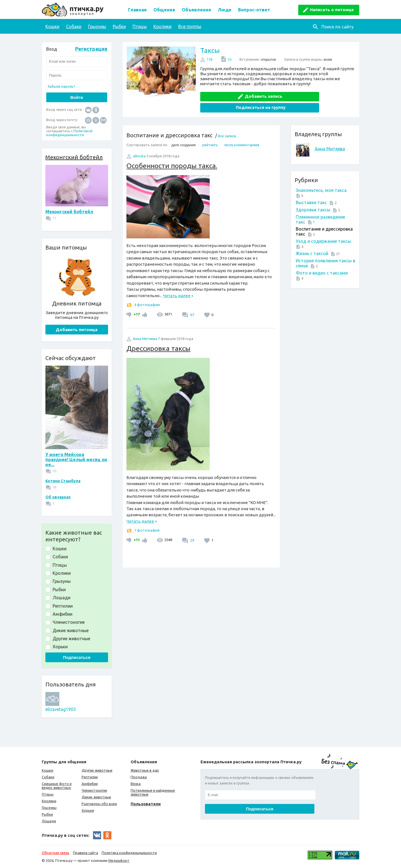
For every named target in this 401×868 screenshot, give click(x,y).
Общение (164, 10)
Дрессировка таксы (158, 336)
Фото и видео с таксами (322, 260)
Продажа (139, 777)
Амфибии (90, 784)
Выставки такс (311, 190)
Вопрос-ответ (254, 10)
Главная (137, 10)
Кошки (52, 26)
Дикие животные (96, 797)
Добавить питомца (77, 330)
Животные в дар (145, 770)
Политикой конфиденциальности (69, 133)
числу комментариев (242, 132)
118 (210, 59)
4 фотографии (147, 292)
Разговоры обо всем (99, 804)
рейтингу (210, 132)
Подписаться (77, 657)
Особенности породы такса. (172, 153)
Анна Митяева (330, 136)
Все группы (190, 26)
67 (192, 302)
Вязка (136, 784)
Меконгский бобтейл (74, 157)
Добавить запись (241, 95)
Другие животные (97, 770)
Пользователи (146, 804)
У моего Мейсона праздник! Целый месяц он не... (76, 459)
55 (230, 59)
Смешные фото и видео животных (57, 786)
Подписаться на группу (317, 95)
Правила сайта (85, 853)
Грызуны (97, 26)
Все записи (227, 123)
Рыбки (119, 26)
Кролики (162, 26)
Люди (225, 10)
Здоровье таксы (313, 197)
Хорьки (88, 810)
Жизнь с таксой (312, 241)
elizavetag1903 (61, 709)
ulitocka (139, 143)
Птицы (140, 26)
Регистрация (91, 49)
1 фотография (147, 518)
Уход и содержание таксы (323, 229)
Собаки (74, 26)
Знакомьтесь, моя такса (321, 178)
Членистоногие (94, 790)
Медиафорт (119, 860)
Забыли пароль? (61, 86)
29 (192, 528)
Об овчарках (58, 497)
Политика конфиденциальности (129, 853)
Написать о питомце (332, 10)
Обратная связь (56, 853)
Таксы (210, 50)
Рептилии (90, 777)
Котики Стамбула (63, 481)
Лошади (49, 821)
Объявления (196, 10)
